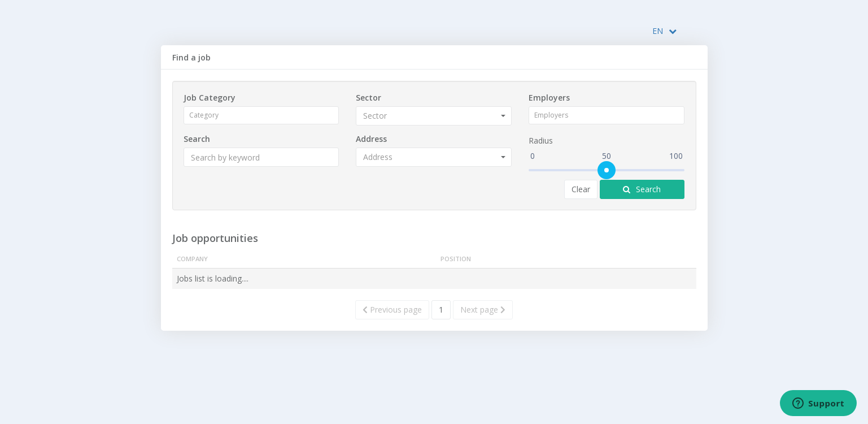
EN (664, 31)
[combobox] (263, 115)
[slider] (607, 170)
